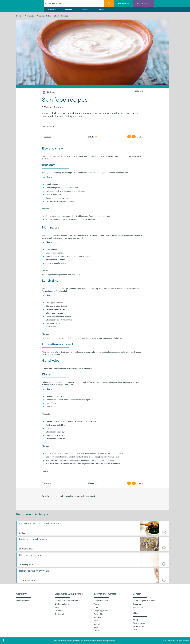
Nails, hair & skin (44, 16)
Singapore (98, 627)
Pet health (68, 10)
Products (52, 10)
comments (47, 137)
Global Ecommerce (101, 601)
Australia (97, 604)
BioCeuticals (60, 614)
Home (19, 16)
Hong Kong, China (101, 611)
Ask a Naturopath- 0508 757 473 (145, 601)
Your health (29, 16)
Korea (96, 621)
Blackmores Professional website (67, 601)
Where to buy (138, 607)
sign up (80, 496)
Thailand (97, 631)
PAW (57, 607)
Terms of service (139, 623)
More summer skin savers (33, 539)
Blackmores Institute (63, 604)
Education (59, 611)
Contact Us (137, 604)
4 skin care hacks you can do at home (39, 523)
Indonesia (97, 617)
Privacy (135, 620)
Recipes (101, 10)
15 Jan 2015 (139, 91)
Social (135, 630)
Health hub (85, 10)
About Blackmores (23, 601)
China (96, 607)
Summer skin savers (30, 555)
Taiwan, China (99, 614)
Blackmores (51, 92)
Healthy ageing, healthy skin (34, 571)
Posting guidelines (139, 626)
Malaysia (97, 624)
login (72, 496)
